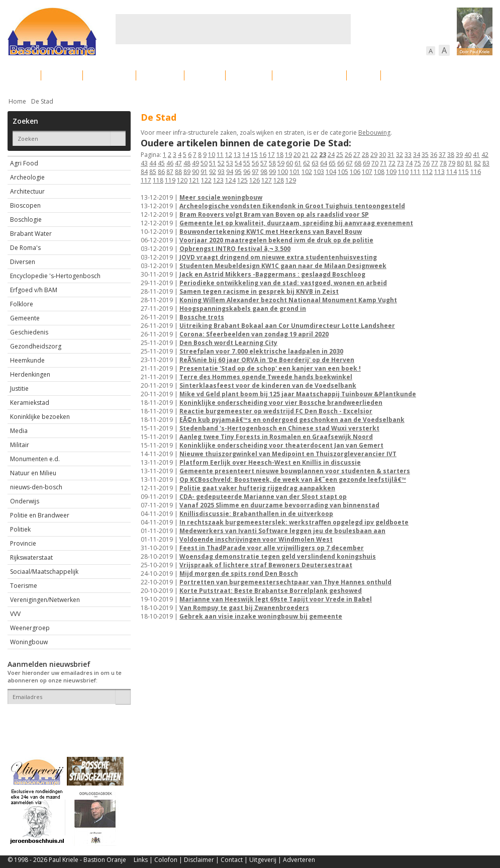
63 (315, 163)
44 (153, 163)
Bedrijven (249, 75)
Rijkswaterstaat (31, 557)
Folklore (22, 304)
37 (442, 155)
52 (221, 163)
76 (426, 163)
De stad (62, 75)
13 (237, 155)
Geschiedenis (29, 332)
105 (343, 172)
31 (391, 155)
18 (280, 155)
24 (331, 155)
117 (146, 180)
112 (427, 172)
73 (401, 163)
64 (324, 163)
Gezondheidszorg (36, 346)
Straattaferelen (416, 75)
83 (486, 163)
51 (213, 163)
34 (417, 155)
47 (178, 163)
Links (141, 860)
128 (279, 180)
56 (255, 163)
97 (255, 172)
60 (289, 163)
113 (439, 172)
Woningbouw (29, 642)
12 (229, 155)
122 (206, 180)
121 (194, 180)
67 (349, 163)
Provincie (23, 543)
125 (242, 180)
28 (365, 155)
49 (195, 163)
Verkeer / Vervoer (309, 75)
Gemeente (25, 318)
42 (485, 155)
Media (19, 431)
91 (204, 172)
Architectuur (27, 191)
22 (314, 155)
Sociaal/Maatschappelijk (44, 572)
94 (230, 172)
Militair (20, 445)
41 (476, 155)
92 (213, 172)
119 (170, 180)
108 (379, 172)
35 (425, 155)
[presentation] (66, 722)
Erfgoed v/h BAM (34, 290)
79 (452, 163)
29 (374, 155)
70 (375, 163)
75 (418, 163)
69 (366, 163)
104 (331, 172)
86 (161, 172)
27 (357, 155)
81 (469, 163)
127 (267, 180)
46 (170, 163)
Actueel (21, 75)
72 (392, 163)
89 (187, 172)
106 (355, 172)
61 (298, 163)
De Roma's (25, 248)
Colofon (166, 860)
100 (283, 172)
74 (409, 163)
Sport (364, 75)
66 (341, 163)
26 (348, 155)
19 (288, 155)
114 (452, 172)
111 (415, 172)
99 (272, 172)
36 (434, 155)
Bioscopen (25, 205)
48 (187, 163)
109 (391, 172)
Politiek (20, 529)
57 (264, 163)
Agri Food (24, 163)
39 (459, 155)
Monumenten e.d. (35, 459)
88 (178, 172)
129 (291, 180)
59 (281, 163)
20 (297, 155)
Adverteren (299, 860)
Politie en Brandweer (40, 515)
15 (254, 155)
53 (230, 163)
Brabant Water (31, 234)
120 (182, 180)
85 (153, 172)
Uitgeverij (263, 860)
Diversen (23, 262)
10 (212, 155)
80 (460, 163)
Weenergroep (30, 628)
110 (403, 172)
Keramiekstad (30, 403)
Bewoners (160, 75)
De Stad (42, 101)
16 (263, 155)
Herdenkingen (30, 374)
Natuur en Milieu (33, 473)
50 (204, 163)
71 (383, 163)
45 (161, 163)
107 (367, 172)
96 (247, 172)
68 (358, 163)
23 (323, 155)
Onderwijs (25, 501)
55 (247, 163)
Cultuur (205, 75)
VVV (15, 614)
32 (399, 155)
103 (319, 172)
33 (408, 155)
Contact (232, 860)
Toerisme (24, 586)
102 (307, 172)
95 (238, 172)
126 (255, 180)
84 (144, 172)
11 (220, 155)
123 (218, 180)
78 (443, 163)
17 (271, 155)
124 (230, 180)
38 (451, 155)
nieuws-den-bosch (36, 487)
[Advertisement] (233, 29)
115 (464, 172)
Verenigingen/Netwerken (45, 600)
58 (272, 163)
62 (307, 163)
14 (246, 155)
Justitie (19, 388)
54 (238, 163)
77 (435, 163)
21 (306, 155)
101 (295, 172)
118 (158, 180)
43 (144, 163)
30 (382, 155)
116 (476, 172)
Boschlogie (26, 220)
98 (264, 172)
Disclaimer (199, 860)
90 (195, 172)
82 (477, 163)
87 (170, 172)
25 (340, 155)
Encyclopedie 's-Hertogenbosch (55, 276)
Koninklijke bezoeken (40, 417)
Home (17, 101)
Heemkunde (27, 360)
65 (332, 163)
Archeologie (27, 177)
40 (468, 155)
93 (221, 172)
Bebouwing (109, 75)
